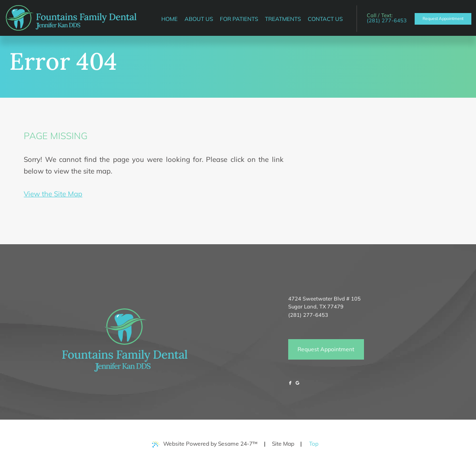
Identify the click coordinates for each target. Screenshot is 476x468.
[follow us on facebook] (291, 383)
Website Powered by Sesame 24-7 (205, 444)
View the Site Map (53, 194)
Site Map (283, 444)
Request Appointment (326, 349)
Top (316, 440)
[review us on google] (297, 383)
